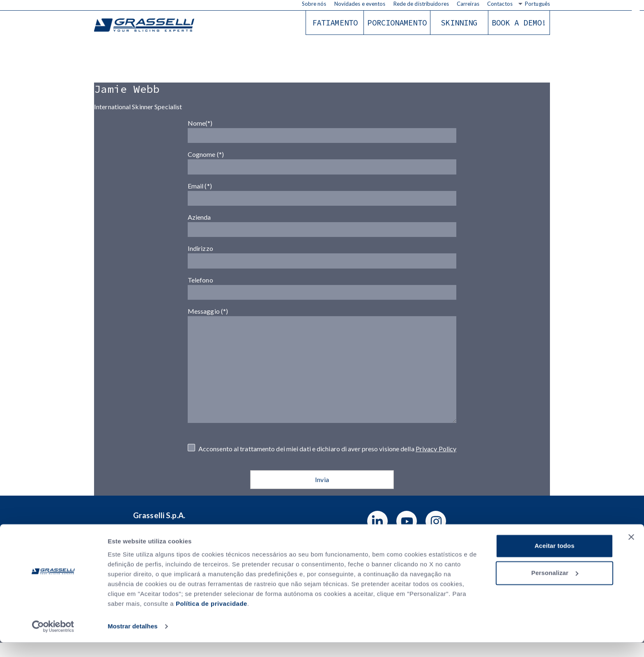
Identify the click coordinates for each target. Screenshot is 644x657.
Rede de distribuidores (421, 4)
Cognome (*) (322, 163)
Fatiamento (335, 23)
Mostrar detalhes (133, 641)
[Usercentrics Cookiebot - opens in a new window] (53, 641)
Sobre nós (314, 4)
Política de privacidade (212, 618)
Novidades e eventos (360, 4)
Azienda (322, 230)
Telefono (322, 297)
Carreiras (468, 4)
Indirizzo (322, 264)
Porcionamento (397, 23)
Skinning (459, 23)
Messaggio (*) (322, 385)
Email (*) (322, 197)
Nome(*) (322, 130)
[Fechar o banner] (631, 552)
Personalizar (555, 587)
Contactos (500, 4)
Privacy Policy (436, 463)
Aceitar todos (554, 561)
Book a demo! (519, 23)
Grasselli (145, 26)
